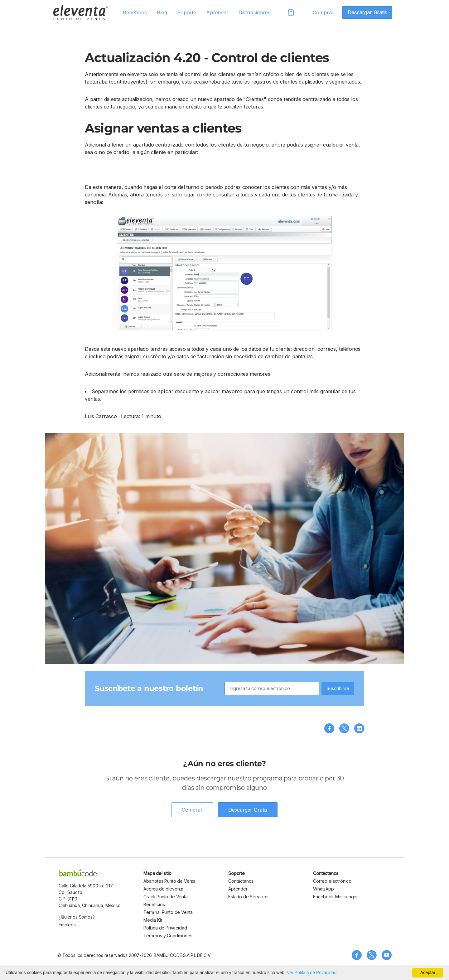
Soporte (187, 12)
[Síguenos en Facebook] (357, 955)
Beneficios (135, 12)
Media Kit (153, 920)
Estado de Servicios (248, 897)
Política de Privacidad (165, 928)
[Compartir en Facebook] (329, 728)
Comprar (323, 12)
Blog (162, 12)
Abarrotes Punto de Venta (169, 881)
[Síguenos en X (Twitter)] (372, 955)
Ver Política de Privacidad (312, 973)
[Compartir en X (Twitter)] (344, 728)
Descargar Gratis (367, 12)
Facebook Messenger (336, 897)
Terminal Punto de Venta (168, 912)
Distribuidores (254, 12)
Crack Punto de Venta (166, 897)
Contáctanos (241, 881)
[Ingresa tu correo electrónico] (272, 688)
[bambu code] (78, 873)
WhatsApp (323, 889)
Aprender (217, 12)
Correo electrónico (332, 881)
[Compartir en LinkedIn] (359, 728)
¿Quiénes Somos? (77, 917)
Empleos (67, 925)
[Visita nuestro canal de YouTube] (387, 955)
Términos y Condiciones (168, 936)
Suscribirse (338, 688)
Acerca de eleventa (163, 889)
